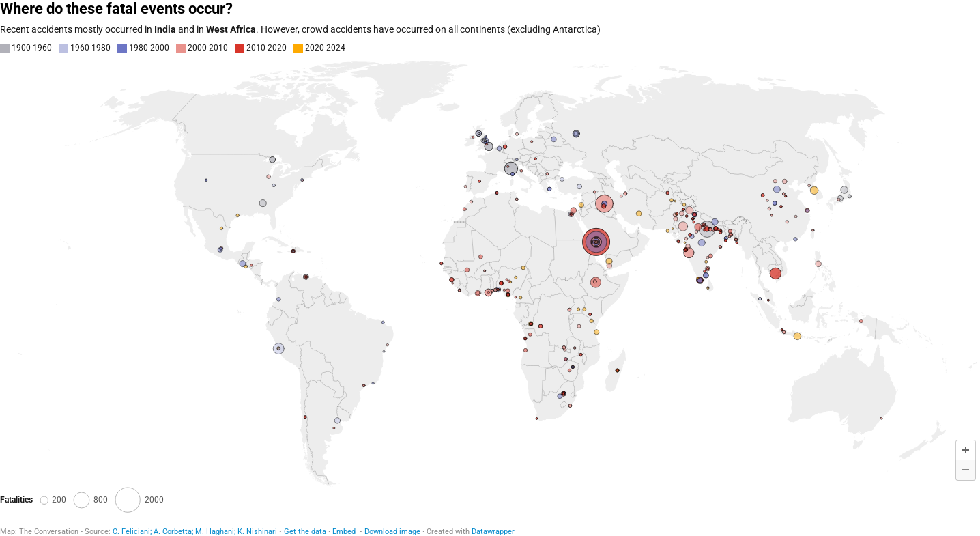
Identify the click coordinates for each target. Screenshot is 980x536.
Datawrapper (493, 532)
